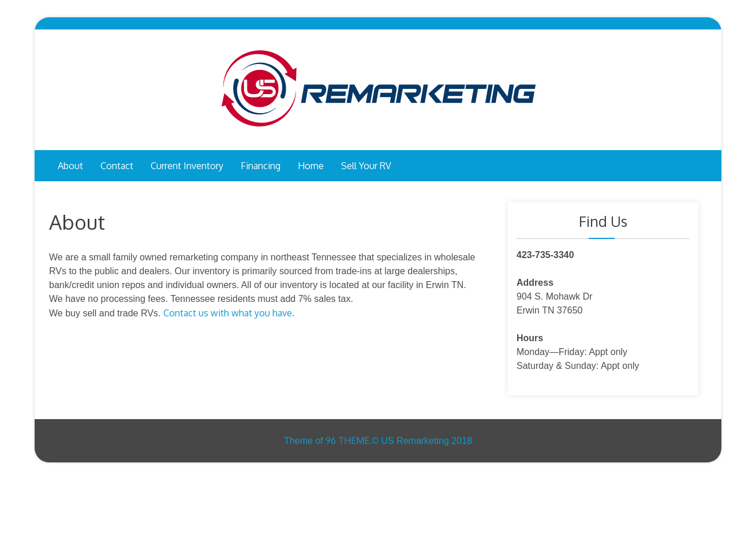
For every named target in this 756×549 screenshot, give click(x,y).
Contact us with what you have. (229, 313)
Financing (261, 166)
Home (311, 166)
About (70, 166)
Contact (117, 166)
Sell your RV (366, 166)
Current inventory (187, 166)
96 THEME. (349, 440)
